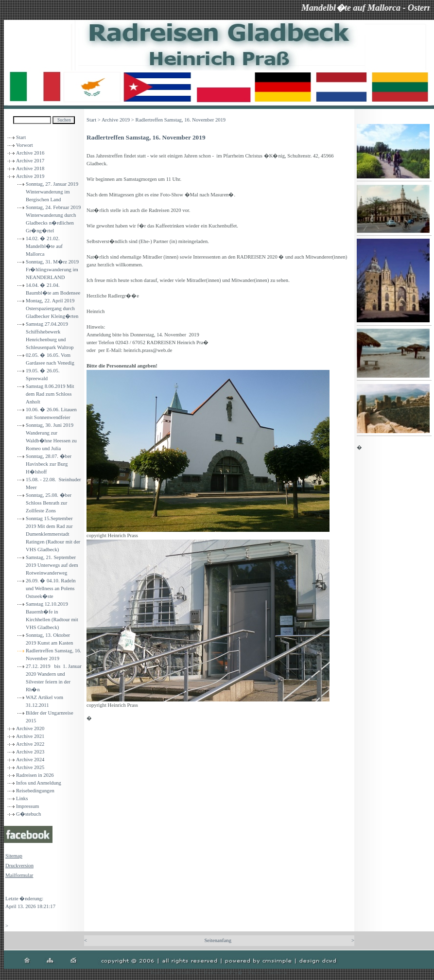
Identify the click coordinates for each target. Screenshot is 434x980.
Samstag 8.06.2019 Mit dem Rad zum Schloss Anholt (50, 394)
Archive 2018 (30, 168)
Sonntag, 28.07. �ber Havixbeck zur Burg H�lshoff (49, 464)
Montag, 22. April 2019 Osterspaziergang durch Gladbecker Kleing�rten (52, 308)
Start (21, 137)
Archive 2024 (30, 760)
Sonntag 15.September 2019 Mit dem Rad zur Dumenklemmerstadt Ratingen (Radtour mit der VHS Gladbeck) (53, 534)
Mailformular (19, 875)
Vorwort (25, 145)
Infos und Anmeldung (39, 783)
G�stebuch (28, 814)
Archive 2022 (30, 744)
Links (22, 798)
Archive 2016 (30, 153)
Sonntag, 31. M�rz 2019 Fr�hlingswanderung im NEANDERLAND (52, 270)
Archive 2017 (30, 161)
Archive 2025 (30, 767)
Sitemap (14, 856)
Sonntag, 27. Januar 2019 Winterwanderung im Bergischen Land (52, 192)
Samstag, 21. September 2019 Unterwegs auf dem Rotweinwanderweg (52, 565)
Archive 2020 (30, 728)
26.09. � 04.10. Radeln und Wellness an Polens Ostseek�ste (51, 588)
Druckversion (19, 866)
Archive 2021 (30, 736)
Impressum (27, 806)
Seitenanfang (218, 940)
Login (11, 889)
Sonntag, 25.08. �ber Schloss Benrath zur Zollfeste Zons (49, 503)
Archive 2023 (30, 752)
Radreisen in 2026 (35, 775)
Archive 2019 (30, 176)
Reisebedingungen (35, 791)
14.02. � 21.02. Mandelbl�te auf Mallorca (44, 246)
